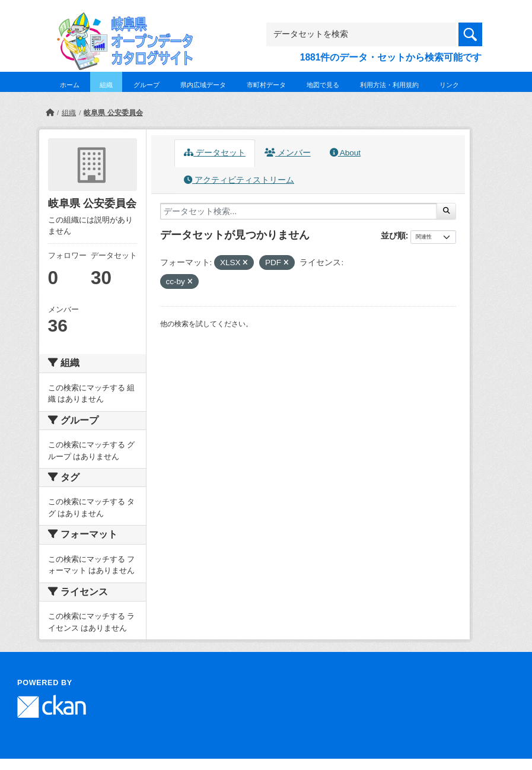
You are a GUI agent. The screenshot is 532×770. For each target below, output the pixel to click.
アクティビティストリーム (239, 180)
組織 (106, 85)
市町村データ (266, 85)
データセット (215, 153)
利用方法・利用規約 (389, 85)
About (345, 153)
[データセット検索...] (299, 211)
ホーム (70, 85)
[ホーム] (50, 113)
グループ (146, 85)
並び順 (393, 236)
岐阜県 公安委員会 (113, 113)
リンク (449, 85)
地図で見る (323, 85)
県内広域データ (203, 85)
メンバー (288, 153)
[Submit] (446, 211)
